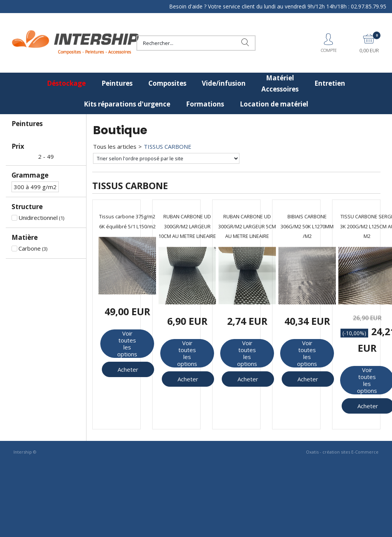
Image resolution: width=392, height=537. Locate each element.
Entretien (330, 83)
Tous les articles (115, 146)
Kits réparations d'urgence (127, 104)
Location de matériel (274, 104)
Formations (205, 104)
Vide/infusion (224, 83)
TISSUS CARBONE (168, 146)
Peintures (117, 83)
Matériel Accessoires (280, 83)
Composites (167, 83)
